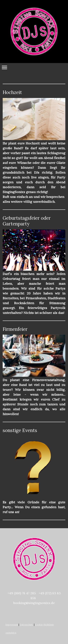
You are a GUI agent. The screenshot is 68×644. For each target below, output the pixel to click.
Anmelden (11, 633)
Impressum (12, 625)
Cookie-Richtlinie (44, 625)
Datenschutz (27, 625)
